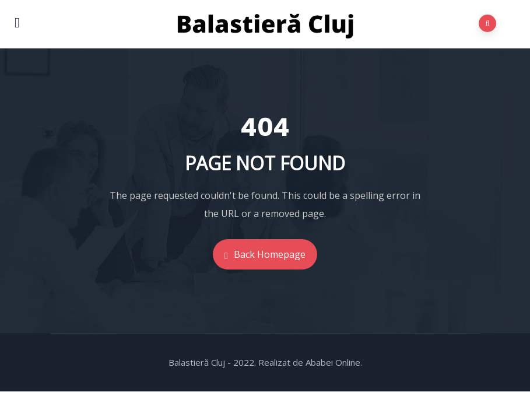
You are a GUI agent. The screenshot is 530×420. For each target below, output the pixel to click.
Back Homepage (265, 254)
